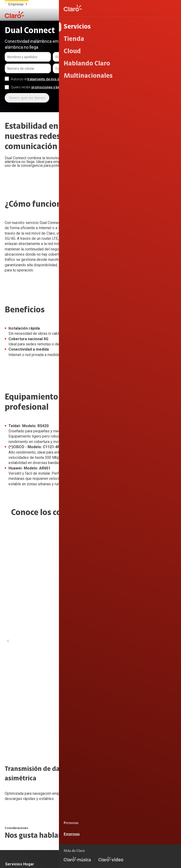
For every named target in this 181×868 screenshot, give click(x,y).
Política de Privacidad (127, 853)
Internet (11, 662)
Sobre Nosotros (75, 733)
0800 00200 (140, 814)
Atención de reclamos (21, 743)
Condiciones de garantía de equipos (147, 845)
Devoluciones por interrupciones (29, 733)
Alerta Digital (15, 773)
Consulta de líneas (136, 682)
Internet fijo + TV (17, 672)
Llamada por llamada (138, 711)
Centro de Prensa (77, 763)
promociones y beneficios (52, 87)
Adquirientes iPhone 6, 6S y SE (28, 763)
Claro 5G (129, 672)
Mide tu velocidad (136, 692)
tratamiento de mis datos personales (56, 79)
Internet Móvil (74, 662)
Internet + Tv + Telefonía (23, 682)
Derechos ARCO (163, 853)
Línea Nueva (73, 682)
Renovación (73, 692)
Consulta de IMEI (135, 662)
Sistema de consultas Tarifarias (114, 860)
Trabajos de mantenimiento (84, 753)
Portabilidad (73, 672)
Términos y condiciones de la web (149, 838)
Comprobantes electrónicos (143, 701)
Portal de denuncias (79, 773)
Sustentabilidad (76, 743)
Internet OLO (15, 692)
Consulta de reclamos (21, 753)
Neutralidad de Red (160, 860)
